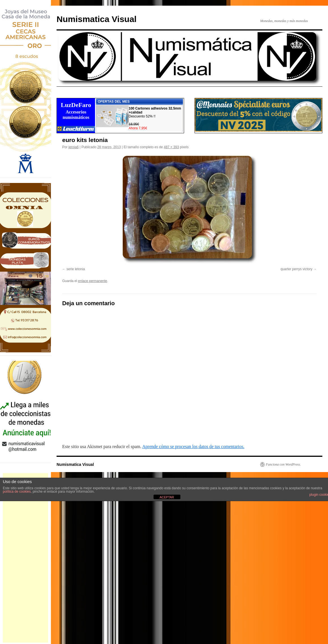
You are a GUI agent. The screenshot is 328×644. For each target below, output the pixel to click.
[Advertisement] (25, 558)
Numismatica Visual (97, 19)
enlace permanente (93, 281)
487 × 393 (171, 147)
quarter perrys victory (296, 269)
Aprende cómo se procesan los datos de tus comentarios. (193, 447)
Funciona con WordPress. (283, 464)
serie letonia (76, 269)
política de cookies (17, 492)
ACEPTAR (167, 497)
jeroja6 (74, 147)
